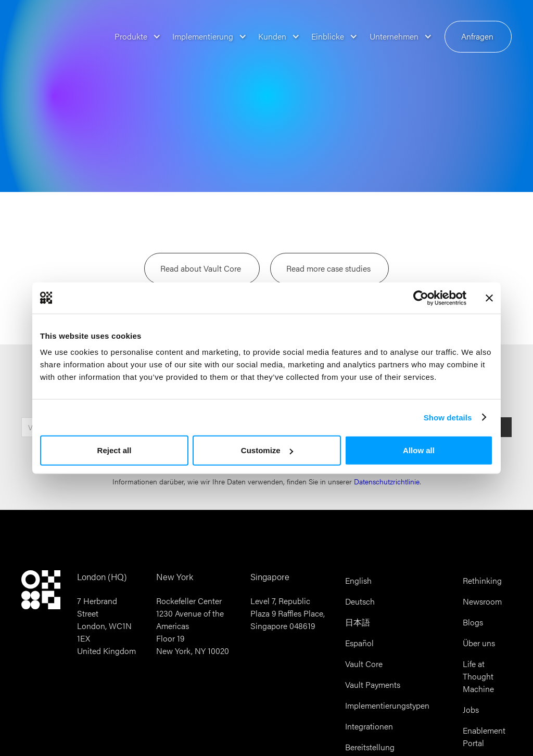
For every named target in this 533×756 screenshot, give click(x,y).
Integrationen (369, 726)
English (358, 580)
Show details (448, 417)
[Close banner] (489, 298)
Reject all (115, 450)
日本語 (358, 622)
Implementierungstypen (387, 705)
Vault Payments (373, 684)
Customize (267, 450)
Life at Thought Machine (478, 676)
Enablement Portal (484, 736)
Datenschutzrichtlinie (387, 482)
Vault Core (364, 664)
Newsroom (482, 601)
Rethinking (482, 580)
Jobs (471, 709)
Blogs (473, 622)
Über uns (479, 643)
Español (359, 643)
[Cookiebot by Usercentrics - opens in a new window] (421, 298)
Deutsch (360, 601)
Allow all (419, 450)
